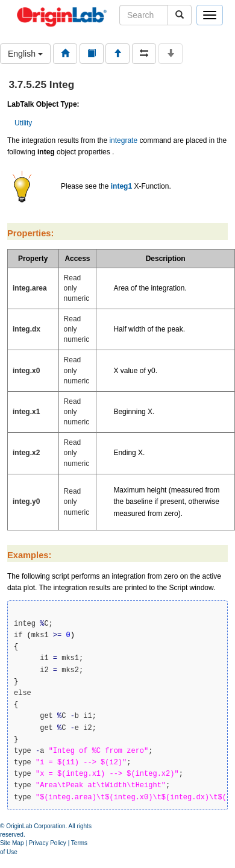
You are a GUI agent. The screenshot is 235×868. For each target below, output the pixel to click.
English (25, 54)
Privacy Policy (48, 843)
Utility (23, 123)
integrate (123, 140)
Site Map (12, 843)
